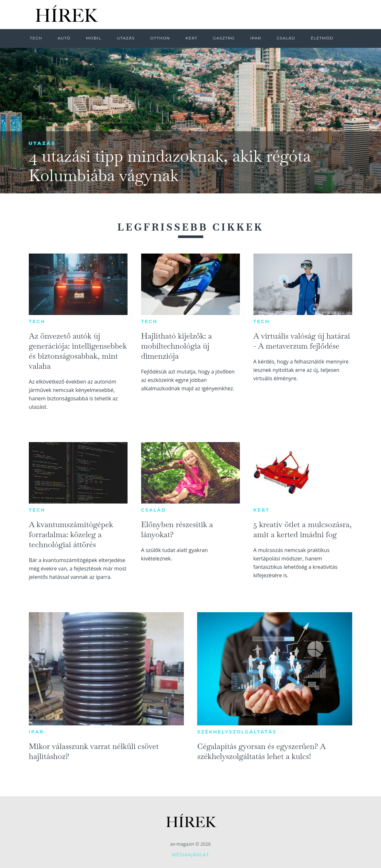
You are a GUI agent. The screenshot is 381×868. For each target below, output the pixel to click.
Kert (262, 510)
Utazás (42, 143)
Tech (37, 321)
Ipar (36, 732)
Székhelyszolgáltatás (237, 732)
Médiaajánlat (191, 855)
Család (154, 510)
